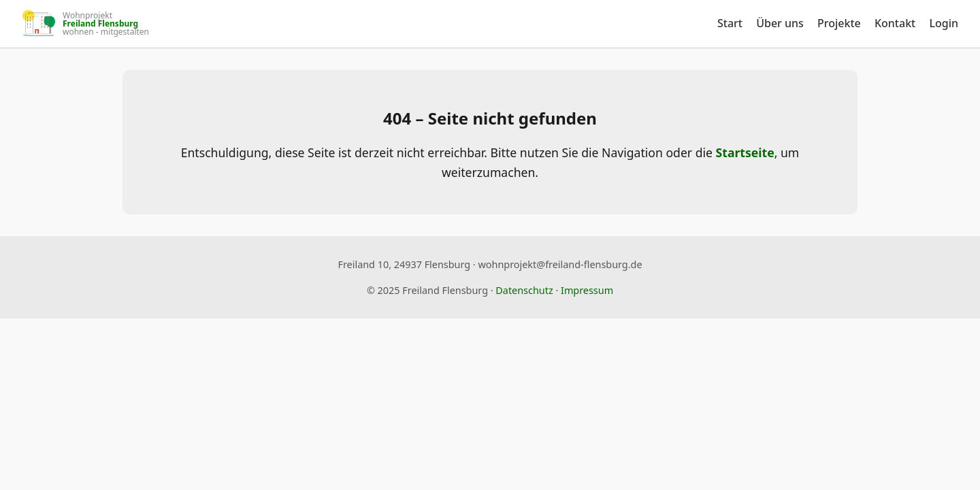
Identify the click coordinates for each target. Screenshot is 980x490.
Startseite (745, 152)
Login (944, 23)
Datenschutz (524, 290)
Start (730, 23)
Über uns (780, 23)
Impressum (587, 290)
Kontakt (895, 23)
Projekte (839, 23)
